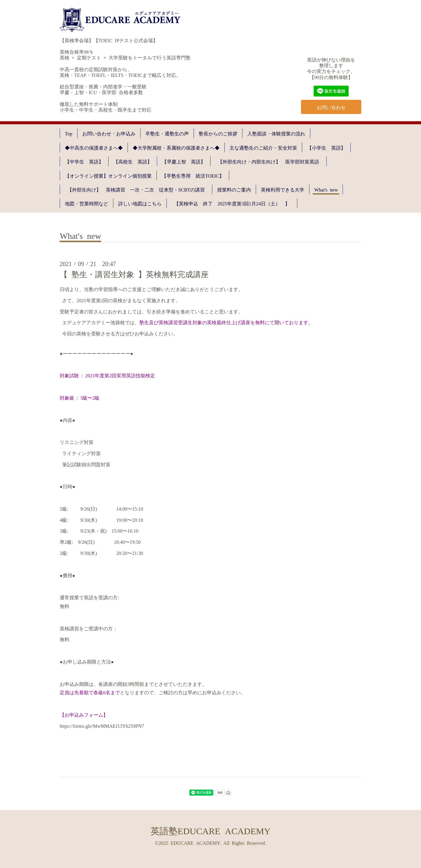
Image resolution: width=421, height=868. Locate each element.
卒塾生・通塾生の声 (167, 133)
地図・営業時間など (87, 203)
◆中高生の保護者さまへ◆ (94, 147)
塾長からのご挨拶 (218, 133)
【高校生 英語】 (133, 161)
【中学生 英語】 (84, 161)
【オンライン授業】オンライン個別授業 (108, 176)
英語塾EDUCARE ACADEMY (210, 830)
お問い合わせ (331, 107)
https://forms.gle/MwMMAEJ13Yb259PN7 (102, 726)
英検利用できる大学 (283, 189)
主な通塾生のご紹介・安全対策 (263, 147)
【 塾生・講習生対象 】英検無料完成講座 (134, 274)
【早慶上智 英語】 (184, 161)
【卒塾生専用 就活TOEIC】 (193, 176)
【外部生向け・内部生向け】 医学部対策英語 (271, 161)
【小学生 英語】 (326, 147)
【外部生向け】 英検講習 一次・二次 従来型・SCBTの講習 (138, 189)
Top (69, 133)
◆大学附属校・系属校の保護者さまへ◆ (176, 147)
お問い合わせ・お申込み (109, 133)
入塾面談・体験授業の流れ (276, 133)
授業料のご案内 (234, 189)
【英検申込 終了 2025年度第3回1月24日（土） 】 (234, 203)
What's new (326, 189)
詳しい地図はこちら (140, 203)
